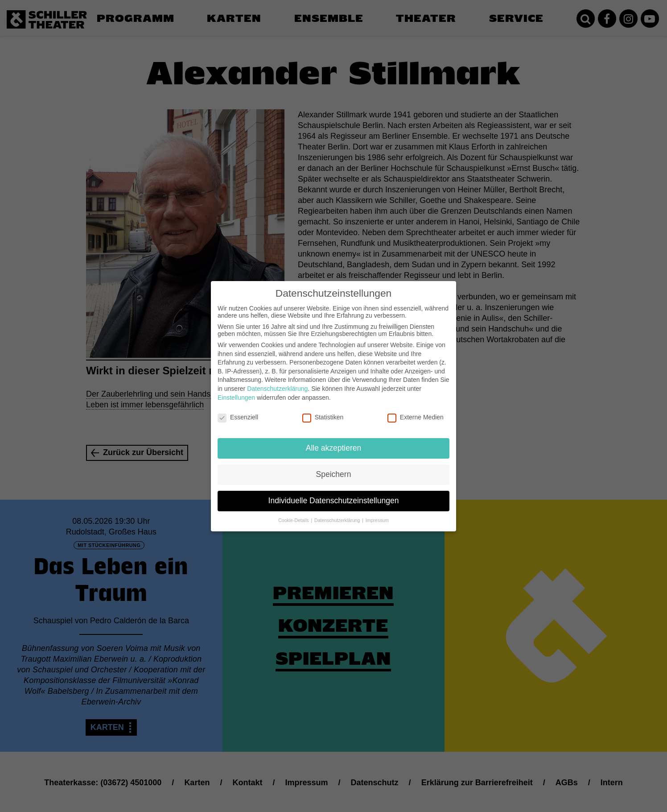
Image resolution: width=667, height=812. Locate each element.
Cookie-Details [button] (294, 512)
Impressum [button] (377, 512)
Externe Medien (416, 409)
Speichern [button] (334, 466)
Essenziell (238, 409)
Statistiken (323, 409)
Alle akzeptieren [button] (334, 439)
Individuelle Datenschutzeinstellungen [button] (334, 492)
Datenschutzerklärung (277, 380)
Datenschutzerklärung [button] (338, 512)
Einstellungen (236, 389)
